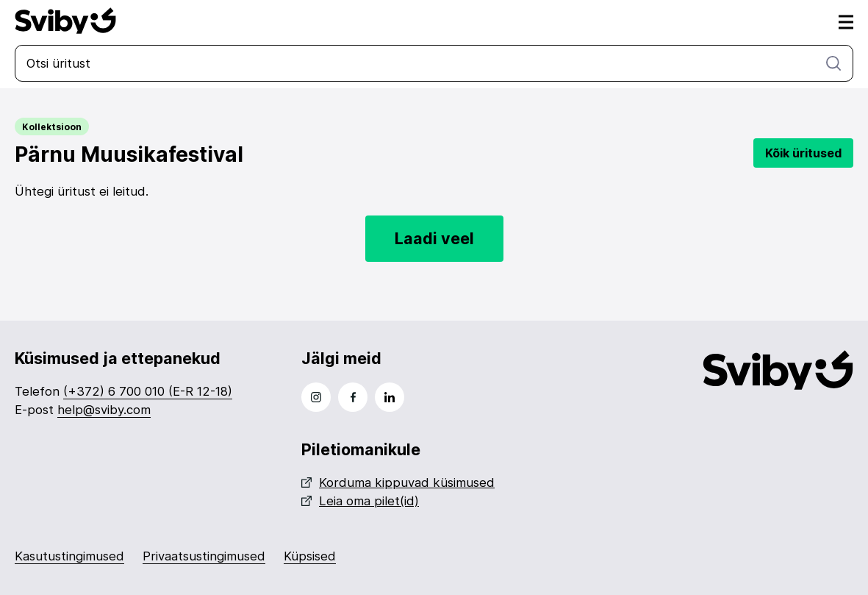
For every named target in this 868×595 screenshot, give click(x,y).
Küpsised (310, 556)
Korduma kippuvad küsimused (398, 482)
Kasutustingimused (69, 556)
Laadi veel (434, 238)
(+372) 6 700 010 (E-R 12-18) (148, 391)
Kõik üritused (803, 153)
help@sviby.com (104, 410)
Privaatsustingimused (204, 556)
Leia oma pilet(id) (360, 501)
